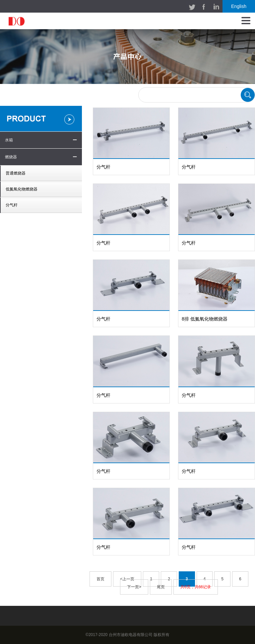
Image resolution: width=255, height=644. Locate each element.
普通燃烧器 (16, 173)
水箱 (9, 140)
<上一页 (127, 579)
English (239, 6)
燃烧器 (11, 157)
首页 (100, 579)
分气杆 (12, 205)
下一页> (134, 587)
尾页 (161, 587)
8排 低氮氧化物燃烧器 (205, 319)
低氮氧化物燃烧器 (22, 189)
